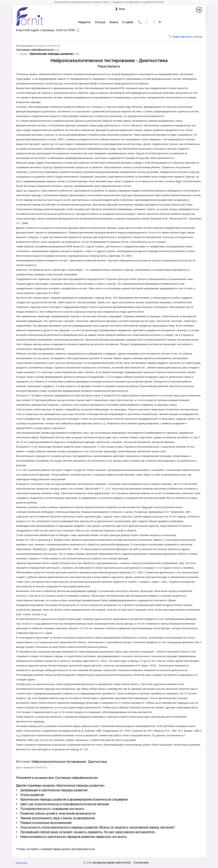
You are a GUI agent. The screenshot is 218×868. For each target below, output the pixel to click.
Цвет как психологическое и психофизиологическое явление (65, 804)
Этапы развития (32, 795)
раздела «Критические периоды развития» (74, 785)
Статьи (100, 22)
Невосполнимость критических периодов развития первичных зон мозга (73, 837)
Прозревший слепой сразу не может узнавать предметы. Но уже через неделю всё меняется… (88, 832)
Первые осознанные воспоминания (46, 823)
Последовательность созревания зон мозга (52, 809)
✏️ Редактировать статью (185, 37)
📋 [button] (78, 30)
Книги (114, 22)
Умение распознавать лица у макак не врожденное (58, 818)
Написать (22, 863)
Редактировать (109, 66)
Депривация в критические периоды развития (54, 790)
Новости (84, 22)
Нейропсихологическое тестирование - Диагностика (69, 762)
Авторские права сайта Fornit (112, 863)
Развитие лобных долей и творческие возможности (58, 813)
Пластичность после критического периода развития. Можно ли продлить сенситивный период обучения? (98, 827)
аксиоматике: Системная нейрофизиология (66, 778)
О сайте (128, 22)
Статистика (141, 863)
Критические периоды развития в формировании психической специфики (74, 799)
